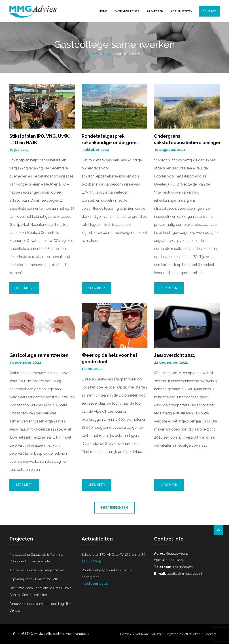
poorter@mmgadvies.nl (184, 574)
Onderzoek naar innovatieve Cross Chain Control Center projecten (40, 591)
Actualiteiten (182, 11)
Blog (107, 53)
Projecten (155, 11)
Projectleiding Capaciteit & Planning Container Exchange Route (36, 558)
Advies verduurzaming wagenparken (37, 570)
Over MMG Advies (127, 11)
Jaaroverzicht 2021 (175, 355)
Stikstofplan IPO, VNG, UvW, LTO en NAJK (114, 559)
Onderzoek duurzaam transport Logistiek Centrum (40, 607)
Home (103, 11)
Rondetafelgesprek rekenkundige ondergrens (114, 578)
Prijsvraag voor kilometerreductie (34, 579)
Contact (209, 11)
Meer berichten (114, 508)
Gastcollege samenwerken (39, 355)
